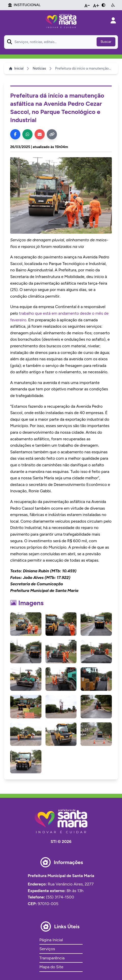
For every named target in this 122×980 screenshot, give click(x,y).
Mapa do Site (51, 967)
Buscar (106, 42)
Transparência (52, 958)
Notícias (39, 68)
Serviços (47, 949)
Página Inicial (51, 940)
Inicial (16, 68)
